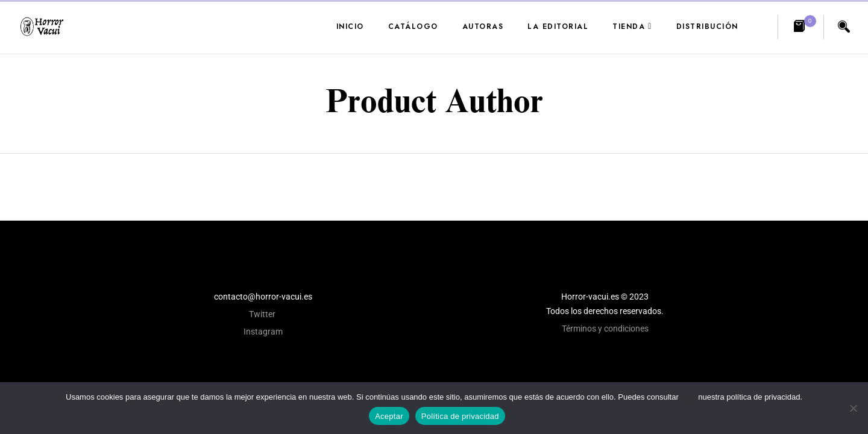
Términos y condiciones (605, 329)
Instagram (263, 332)
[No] (853, 408)
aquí (688, 397)
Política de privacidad (460, 416)
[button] (801, 27)
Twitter (263, 314)
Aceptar (389, 416)
